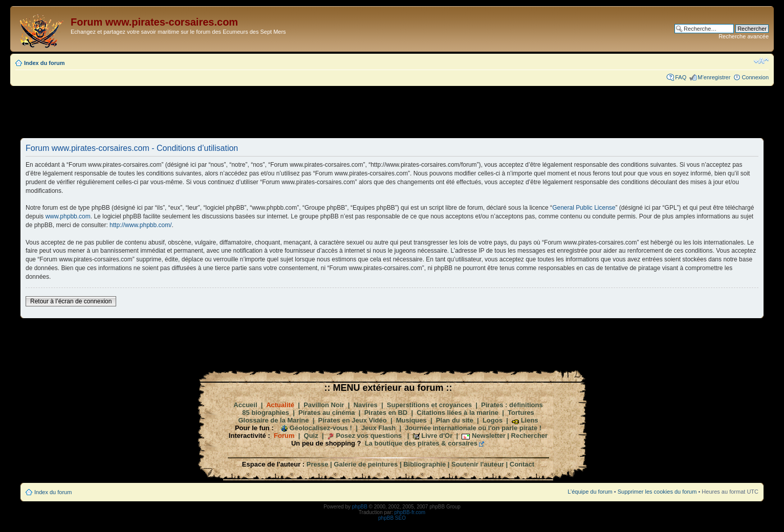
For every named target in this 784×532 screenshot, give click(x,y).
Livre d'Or (437, 436)
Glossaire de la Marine (273, 420)
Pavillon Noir (324, 405)
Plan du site (455, 420)
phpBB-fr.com (410, 512)
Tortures (521, 413)
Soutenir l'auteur (478, 464)
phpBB (360, 507)
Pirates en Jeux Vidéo (353, 420)
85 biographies (266, 413)
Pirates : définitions (512, 405)
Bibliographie (424, 464)
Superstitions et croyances (429, 405)
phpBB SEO (392, 518)
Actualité (280, 405)
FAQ (681, 77)
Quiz (311, 436)
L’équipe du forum (590, 492)
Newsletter (489, 436)
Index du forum (44, 63)
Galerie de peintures (366, 464)
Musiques (411, 420)
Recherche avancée (744, 36)
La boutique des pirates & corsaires (421, 443)
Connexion (755, 77)
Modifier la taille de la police (761, 61)
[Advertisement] (392, 112)
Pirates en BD (386, 413)
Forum (284, 436)
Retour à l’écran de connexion (71, 301)
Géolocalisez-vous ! (321, 428)
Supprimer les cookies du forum (657, 492)
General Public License (584, 208)
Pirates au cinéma (327, 413)
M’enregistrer (714, 77)
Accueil (245, 405)
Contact (522, 464)
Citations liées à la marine (458, 413)
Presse (318, 464)
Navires (366, 405)
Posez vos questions (369, 436)
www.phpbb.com (68, 216)
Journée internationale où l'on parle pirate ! (473, 428)
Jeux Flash (378, 428)
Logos (493, 420)
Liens (530, 420)
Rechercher (530, 436)
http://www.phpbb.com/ (140, 225)
